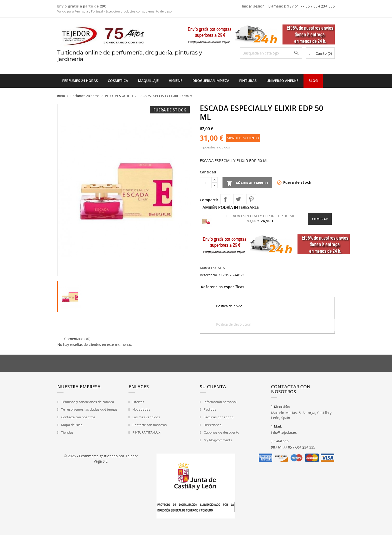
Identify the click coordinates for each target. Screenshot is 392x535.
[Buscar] (271, 53)
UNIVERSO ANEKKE (282, 81)
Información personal (220, 402)
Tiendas (67, 432)
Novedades (141, 409)
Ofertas (138, 402)
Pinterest (251, 199)
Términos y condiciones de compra (87, 402)
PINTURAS (248, 81)
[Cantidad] (206, 183)
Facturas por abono (218, 417)
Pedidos (210, 409)
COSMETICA (118, 81)
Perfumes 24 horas (80, 81)
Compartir (225, 199)
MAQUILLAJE (148, 81)
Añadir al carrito (247, 183)
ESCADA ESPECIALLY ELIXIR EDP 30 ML (260, 216)
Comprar (320, 219)
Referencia (208, 275)
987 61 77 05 (298, 6)
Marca (205, 268)
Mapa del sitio (71, 425)
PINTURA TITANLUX (146, 432)
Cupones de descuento (221, 432)
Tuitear (238, 199)
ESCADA (218, 268)
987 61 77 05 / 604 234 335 (293, 447)
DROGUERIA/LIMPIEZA (211, 81)
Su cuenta (213, 387)
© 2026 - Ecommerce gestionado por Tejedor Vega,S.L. (101, 458)
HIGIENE (176, 81)
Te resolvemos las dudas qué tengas (89, 409)
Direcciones (212, 425)
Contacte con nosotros (78, 417)
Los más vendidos (146, 417)
